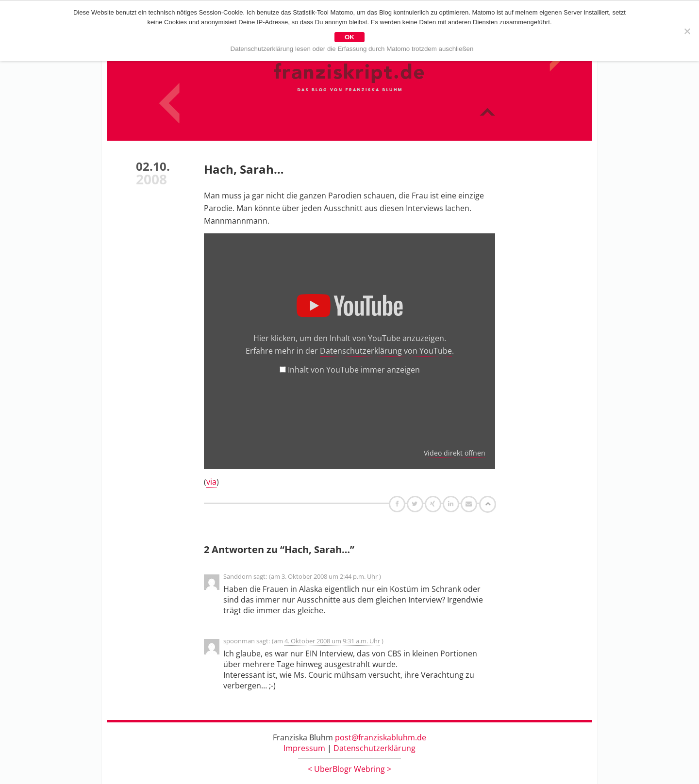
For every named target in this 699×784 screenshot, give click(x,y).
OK (349, 37)
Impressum (304, 748)
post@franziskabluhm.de (381, 737)
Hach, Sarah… (244, 169)
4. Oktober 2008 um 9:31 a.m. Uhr (332, 641)
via (211, 482)
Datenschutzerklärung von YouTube (386, 351)
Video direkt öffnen (455, 453)
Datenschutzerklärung (374, 748)
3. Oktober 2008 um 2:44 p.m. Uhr (330, 576)
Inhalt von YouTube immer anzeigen (354, 370)
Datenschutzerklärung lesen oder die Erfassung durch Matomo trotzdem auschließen (352, 49)
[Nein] (687, 31)
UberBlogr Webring (349, 769)
